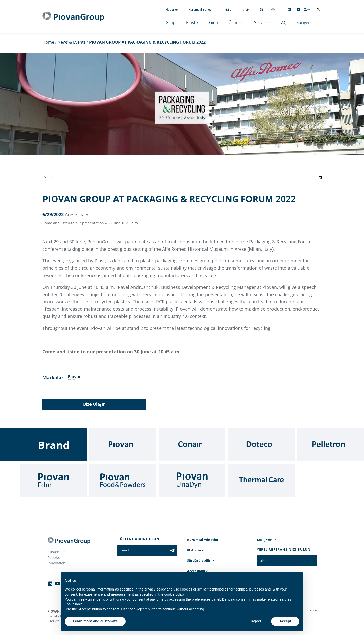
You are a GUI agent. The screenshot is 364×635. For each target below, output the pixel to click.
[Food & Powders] (123, 480)
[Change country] (273, 9)
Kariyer (303, 22)
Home (48, 42)
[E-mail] (143, 550)
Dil (262, 9)
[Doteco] (261, 445)
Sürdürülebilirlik (201, 560)
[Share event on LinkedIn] (320, 178)
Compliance (308, 610)
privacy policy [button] (155, 589)
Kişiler (229, 9)
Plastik (192, 22)
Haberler (172, 9)
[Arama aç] (318, 10)
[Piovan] (123, 445)
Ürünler (236, 22)
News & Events (72, 42)
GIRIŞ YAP (265, 540)
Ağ (283, 22)
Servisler (262, 22)
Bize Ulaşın (94, 404)
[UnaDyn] (192, 480)
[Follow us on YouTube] (299, 9)
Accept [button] (285, 621)
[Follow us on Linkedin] (289, 9)
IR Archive (195, 550)
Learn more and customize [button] (95, 621)
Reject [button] (256, 621)
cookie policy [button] (174, 594)
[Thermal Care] (261, 480)
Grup (170, 22)
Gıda (213, 22)
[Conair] (192, 445)
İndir (246, 9)
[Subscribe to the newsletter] (173, 550)
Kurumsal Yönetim (201, 9)
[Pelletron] (331, 445)
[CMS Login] (307, 9)
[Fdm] (54, 480)
